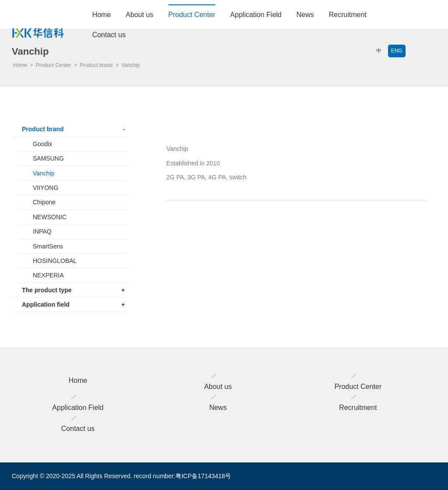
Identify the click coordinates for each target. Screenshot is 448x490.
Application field (73, 304)
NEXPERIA (48, 275)
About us (139, 15)
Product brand (73, 129)
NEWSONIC (50, 217)
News (305, 15)
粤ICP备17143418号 (203, 476)
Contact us (109, 35)
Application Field (256, 15)
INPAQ (42, 231)
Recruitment (348, 15)
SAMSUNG (48, 158)
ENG (397, 51)
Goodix (42, 144)
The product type (73, 290)
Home (102, 15)
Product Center (192, 15)
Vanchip (44, 173)
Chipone (44, 202)
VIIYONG (45, 188)
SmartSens (48, 246)
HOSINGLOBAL (55, 261)
